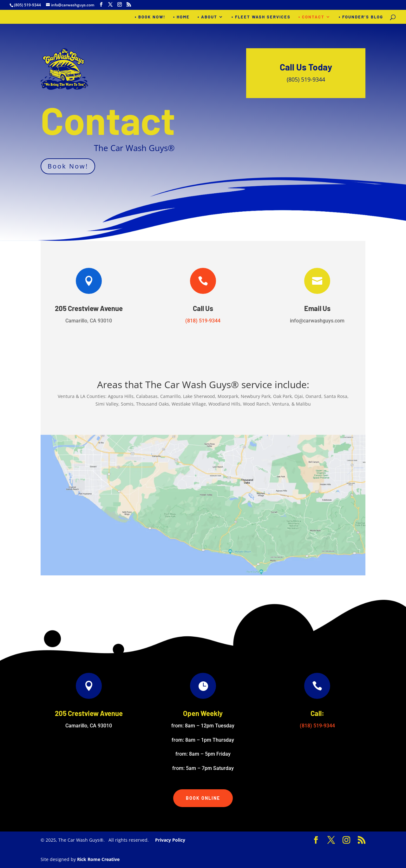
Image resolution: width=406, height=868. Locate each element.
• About (207, 17)
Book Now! (68, 166)
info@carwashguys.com (317, 321)
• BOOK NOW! (150, 17)
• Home (181, 17)
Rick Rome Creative (98, 859)
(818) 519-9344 (203, 321)
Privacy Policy (170, 840)
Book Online (203, 798)
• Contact (311, 17)
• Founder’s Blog (361, 17)
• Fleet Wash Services (261, 17)
